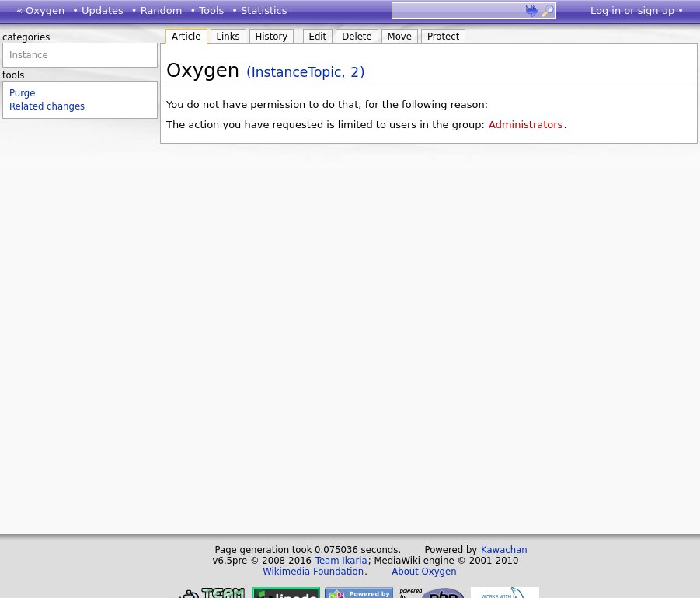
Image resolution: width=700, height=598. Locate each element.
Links (228, 37)
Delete (357, 37)
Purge (22, 93)
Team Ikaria (341, 561)
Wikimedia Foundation (313, 572)
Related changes (47, 106)
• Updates (98, 10)
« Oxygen (40, 10)
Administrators (526, 125)
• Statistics (259, 10)
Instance (29, 55)
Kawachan (504, 550)
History (272, 37)
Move (400, 37)
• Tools (207, 10)
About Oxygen (424, 572)
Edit (318, 37)
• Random (157, 10)
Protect (443, 37)
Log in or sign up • (637, 10)
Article (186, 37)
